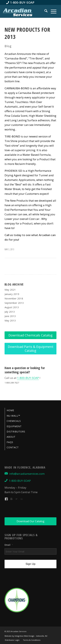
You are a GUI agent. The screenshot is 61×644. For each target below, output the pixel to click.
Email (9, 545)
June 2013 (10, 316)
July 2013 (10, 312)
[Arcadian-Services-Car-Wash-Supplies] (18, 12)
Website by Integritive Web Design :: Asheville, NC (26, 636)
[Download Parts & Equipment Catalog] (30, 349)
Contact (13, 447)
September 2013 (14, 303)
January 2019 (12, 294)
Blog (8, 46)
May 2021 (10, 290)
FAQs (10, 442)
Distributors (16, 432)
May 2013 (10, 320)
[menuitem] (20, 2)
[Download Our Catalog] (30, 521)
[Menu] (52, 11)
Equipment (14, 426)
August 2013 (12, 307)
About (11, 437)
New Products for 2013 (27, 33)
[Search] (44, 11)
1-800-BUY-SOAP (28, 378)
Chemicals (14, 421)
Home (10, 410)
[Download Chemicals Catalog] (30, 335)
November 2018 (14, 298)
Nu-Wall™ (13, 416)
